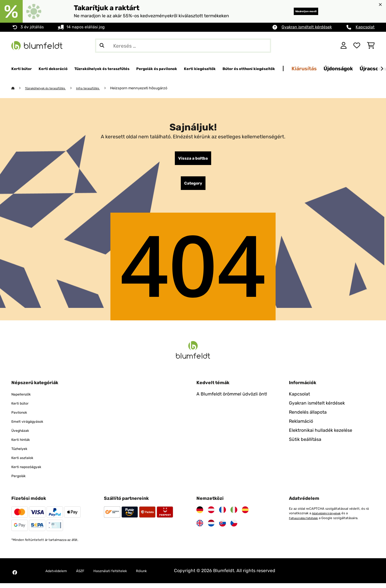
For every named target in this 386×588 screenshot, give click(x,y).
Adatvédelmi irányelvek (330, 518)
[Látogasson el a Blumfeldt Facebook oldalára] (15, 577)
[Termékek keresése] (183, 46)
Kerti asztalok (26, 462)
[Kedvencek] (357, 46)
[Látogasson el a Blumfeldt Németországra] (200, 515)
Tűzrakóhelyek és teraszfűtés (51, 88)
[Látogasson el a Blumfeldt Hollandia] (211, 528)
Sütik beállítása (305, 444)
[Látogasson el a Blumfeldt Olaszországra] (234, 515)
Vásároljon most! (296, 11)
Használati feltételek (125, 575)
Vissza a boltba (193, 160)
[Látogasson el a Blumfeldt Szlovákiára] (223, 528)
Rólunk (163, 575)
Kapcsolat (365, 27)
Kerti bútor (23, 408)
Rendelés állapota (308, 417)
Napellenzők (24, 399)
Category (193, 187)
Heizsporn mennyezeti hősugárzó (155, 88)
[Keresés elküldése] (102, 46)
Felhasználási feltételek (307, 523)
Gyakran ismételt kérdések (307, 27)
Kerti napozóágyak (31, 471)
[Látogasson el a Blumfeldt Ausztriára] (211, 515)
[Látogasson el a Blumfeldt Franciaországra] (223, 515)
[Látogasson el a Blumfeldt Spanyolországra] (245, 515)
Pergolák (21, 480)
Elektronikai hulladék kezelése (321, 435)
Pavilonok (22, 417)
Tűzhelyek (22, 453)
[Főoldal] (19, 88)
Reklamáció (301, 426)
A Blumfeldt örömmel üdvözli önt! (232, 399)
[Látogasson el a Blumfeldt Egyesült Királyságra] (200, 528)
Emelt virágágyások (32, 426)
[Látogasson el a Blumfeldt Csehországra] (234, 528)
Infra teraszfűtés (102, 88)
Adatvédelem (60, 575)
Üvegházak (23, 435)
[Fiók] (344, 46)
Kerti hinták (24, 444)
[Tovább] (382, 69)
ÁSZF (89, 575)
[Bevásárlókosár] (371, 46)
